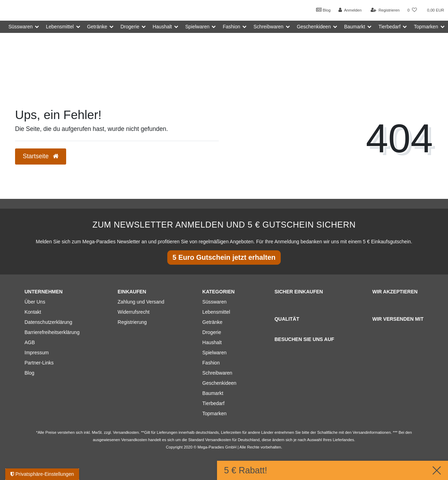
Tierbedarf (213, 403)
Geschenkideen (219, 383)
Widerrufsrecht (134, 312)
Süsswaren (214, 302)
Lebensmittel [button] (60, 27)
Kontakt (33, 312)
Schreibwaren (217, 373)
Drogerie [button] (130, 27)
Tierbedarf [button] (389, 27)
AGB (30, 342)
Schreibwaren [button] (268, 27)
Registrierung (132, 322)
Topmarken (214, 413)
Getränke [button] (97, 27)
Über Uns (35, 302)
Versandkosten (218, 440)
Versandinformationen (372, 432)
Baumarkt (213, 393)
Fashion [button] (231, 27)
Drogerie (212, 332)
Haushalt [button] (162, 27)
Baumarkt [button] (355, 27)
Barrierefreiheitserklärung (52, 332)
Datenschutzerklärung (48, 322)
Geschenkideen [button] (314, 27)
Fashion (211, 363)
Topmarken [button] (426, 27)
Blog (323, 10)
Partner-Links (39, 363)
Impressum (37, 353)
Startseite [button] (41, 156)
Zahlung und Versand (141, 302)
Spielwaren (214, 353)
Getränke (212, 322)
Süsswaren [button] (20, 27)
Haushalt (212, 342)
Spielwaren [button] (197, 27)
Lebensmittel (216, 312)
